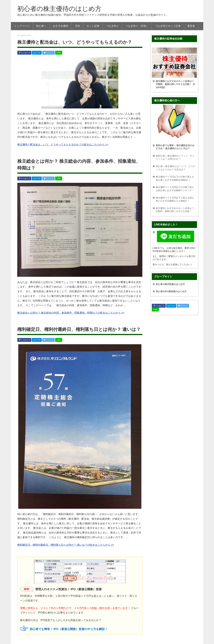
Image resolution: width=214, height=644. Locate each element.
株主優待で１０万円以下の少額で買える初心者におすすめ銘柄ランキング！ (175, 189)
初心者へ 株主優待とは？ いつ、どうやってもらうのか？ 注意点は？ (176, 168)
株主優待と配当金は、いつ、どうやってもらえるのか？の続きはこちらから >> (63, 144)
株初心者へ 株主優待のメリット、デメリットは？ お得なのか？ (175, 157)
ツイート (48, 53)
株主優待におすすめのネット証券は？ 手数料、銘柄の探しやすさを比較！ (175, 210)
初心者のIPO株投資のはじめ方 (171, 291)
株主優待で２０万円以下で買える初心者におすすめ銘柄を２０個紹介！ (175, 199)
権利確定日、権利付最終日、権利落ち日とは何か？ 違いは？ (79, 329)
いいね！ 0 (24, 53)
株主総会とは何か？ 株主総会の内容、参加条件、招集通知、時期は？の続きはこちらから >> (71, 313)
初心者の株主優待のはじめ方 (59, 9)
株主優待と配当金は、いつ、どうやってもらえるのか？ (75, 42)
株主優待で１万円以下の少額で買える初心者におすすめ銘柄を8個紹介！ (175, 178)
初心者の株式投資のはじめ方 (170, 284)
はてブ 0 (37, 53)
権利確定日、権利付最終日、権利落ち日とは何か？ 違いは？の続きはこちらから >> (66, 545)
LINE (59, 53)
